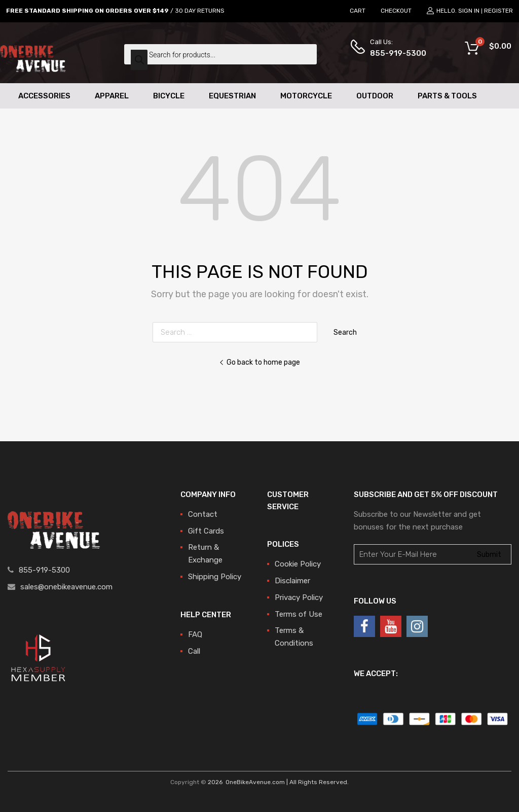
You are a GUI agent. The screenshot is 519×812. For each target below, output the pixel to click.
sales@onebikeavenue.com (66, 587)
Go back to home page (259, 362)
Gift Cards (206, 531)
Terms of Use (299, 614)
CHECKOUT (396, 11)
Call (194, 651)
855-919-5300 (395, 53)
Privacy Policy (299, 597)
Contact (203, 514)
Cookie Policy (298, 564)
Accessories (44, 96)
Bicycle (169, 96)
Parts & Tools (447, 96)
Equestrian (232, 96)
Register (498, 11)
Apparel (112, 96)
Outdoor (375, 96)
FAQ (195, 634)
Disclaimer (292, 581)
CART (358, 11)
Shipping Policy (215, 577)
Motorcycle (306, 96)
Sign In (469, 11)
